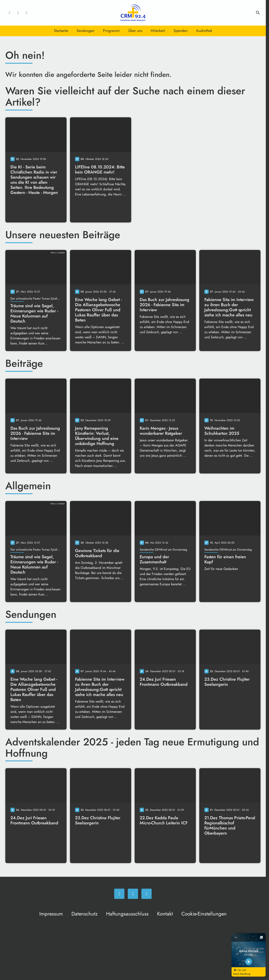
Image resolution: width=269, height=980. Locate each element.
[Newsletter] (27, 13)
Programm (111, 31)
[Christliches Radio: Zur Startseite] (133, 13)
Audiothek (204, 31)
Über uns (135, 31)
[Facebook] (10, 13)
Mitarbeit (158, 31)
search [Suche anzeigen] (258, 13)
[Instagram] (18, 13)
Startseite (61, 31)
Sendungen (85, 31)
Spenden (181, 31)
